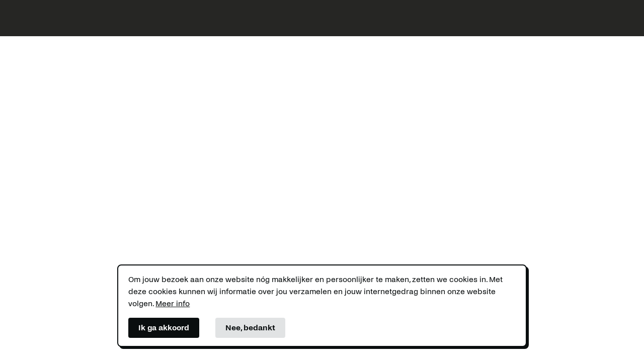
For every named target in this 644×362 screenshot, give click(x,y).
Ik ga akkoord (164, 328)
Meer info (173, 303)
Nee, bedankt (250, 328)
